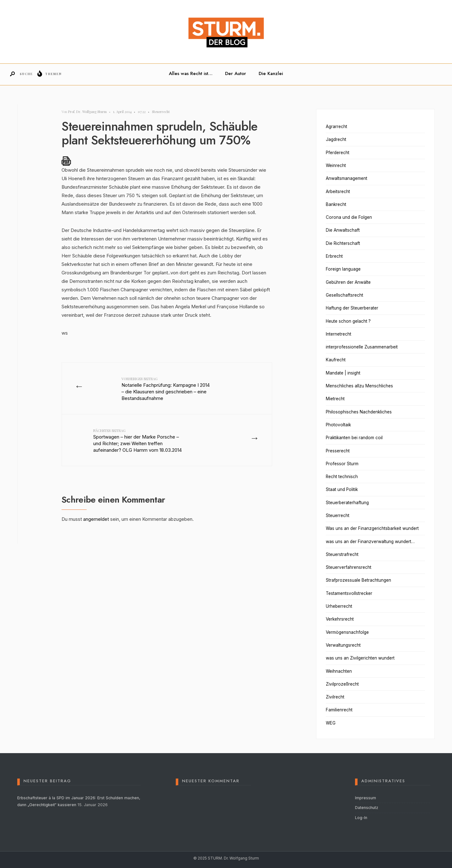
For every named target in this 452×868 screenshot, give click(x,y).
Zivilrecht (335, 697)
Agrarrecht (336, 127)
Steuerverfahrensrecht (349, 567)
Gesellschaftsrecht (344, 295)
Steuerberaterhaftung (347, 503)
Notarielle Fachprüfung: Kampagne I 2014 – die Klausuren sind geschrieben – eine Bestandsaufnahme (166, 389)
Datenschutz (367, 808)
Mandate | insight (343, 373)
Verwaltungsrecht (343, 645)
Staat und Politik (342, 489)
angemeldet (96, 519)
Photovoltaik (338, 425)
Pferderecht (338, 153)
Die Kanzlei (271, 73)
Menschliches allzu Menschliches (359, 386)
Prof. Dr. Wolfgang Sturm (87, 112)
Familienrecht (339, 710)
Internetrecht (339, 334)
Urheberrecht (339, 606)
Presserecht (338, 451)
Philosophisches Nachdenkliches (359, 412)
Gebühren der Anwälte (348, 282)
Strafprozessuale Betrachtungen (358, 580)
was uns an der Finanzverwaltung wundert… (370, 542)
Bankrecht (336, 204)
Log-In (361, 818)
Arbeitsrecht (338, 191)
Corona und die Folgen (349, 217)
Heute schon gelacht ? (348, 321)
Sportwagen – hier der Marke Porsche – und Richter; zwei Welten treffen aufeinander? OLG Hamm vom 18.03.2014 (137, 441)
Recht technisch (342, 477)
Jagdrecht (336, 139)
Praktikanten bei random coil (354, 438)
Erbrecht (334, 256)
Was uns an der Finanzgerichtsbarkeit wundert (372, 528)
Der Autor (236, 73)
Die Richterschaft (343, 243)
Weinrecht (336, 165)
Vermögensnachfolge (347, 632)
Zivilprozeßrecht (342, 684)
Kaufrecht (336, 360)
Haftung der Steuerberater (352, 308)
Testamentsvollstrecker (349, 593)
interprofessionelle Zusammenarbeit (362, 347)
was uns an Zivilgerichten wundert (360, 658)
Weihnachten (339, 671)
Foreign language (343, 269)
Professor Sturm (342, 464)
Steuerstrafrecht (342, 554)
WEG (331, 723)
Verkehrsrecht (340, 619)
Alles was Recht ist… (191, 73)
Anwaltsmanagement (347, 178)
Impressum (366, 798)
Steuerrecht (161, 112)
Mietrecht (335, 399)
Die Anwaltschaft (343, 230)
